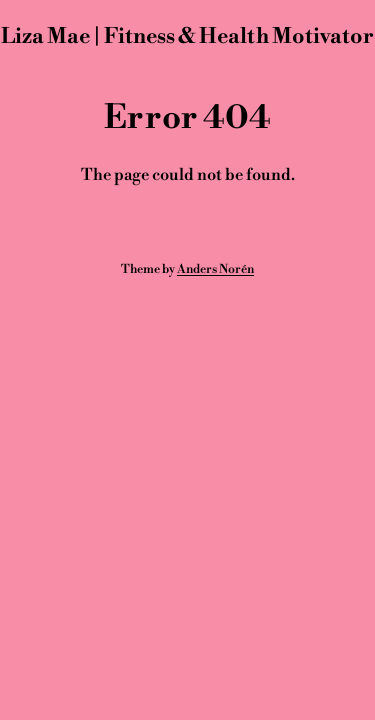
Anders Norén (215, 269)
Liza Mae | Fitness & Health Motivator (187, 36)
